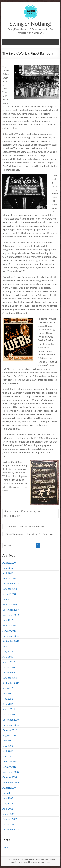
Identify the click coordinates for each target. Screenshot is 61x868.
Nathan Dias (12, 511)
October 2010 (10, 730)
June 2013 (8, 620)
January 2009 (9, 824)
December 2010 (11, 720)
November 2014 (11, 615)
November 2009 (11, 772)
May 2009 (8, 803)
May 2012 (8, 652)
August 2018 (9, 594)
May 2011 (8, 699)
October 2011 (10, 678)
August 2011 (9, 688)
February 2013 (10, 625)
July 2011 (7, 693)
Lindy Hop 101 (13, 516)
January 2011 (9, 714)
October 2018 (10, 589)
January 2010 (9, 767)
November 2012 (11, 636)
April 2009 (8, 809)
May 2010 (8, 746)
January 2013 (9, 631)
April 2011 (8, 704)
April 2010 (8, 751)
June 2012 (8, 646)
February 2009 (10, 819)
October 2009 (10, 777)
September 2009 (11, 782)
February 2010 (10, 761)
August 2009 (9, 788)
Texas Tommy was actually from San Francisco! (28, 535)
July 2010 (7, 741)
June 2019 (8, 568)
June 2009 (8, 798)
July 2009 (7, 793)
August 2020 (9, 563)
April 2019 (8, 573)
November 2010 (11, 725)
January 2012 (9, 667)
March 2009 (9, 814)
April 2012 (8, 657)
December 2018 (11, 583)
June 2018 (8, 599)
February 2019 (10, 578)
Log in (5, 847)
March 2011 (9, 709)
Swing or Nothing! (31, 24)
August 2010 (9, 735)
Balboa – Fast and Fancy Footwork (25, 526)
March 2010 (9, 756)
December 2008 (11, 829)
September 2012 (11, 641)
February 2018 (10, 604)
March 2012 (9, 662)
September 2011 (11, 683)
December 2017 (11, 610)
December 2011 (11, 672)
